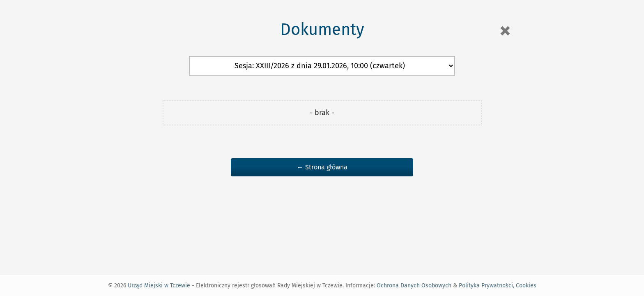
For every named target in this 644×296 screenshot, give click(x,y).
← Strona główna (322, 167)
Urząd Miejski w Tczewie (159, 286)
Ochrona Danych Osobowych (414, 286)
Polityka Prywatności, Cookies (498, 286)
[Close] (505, 31)
